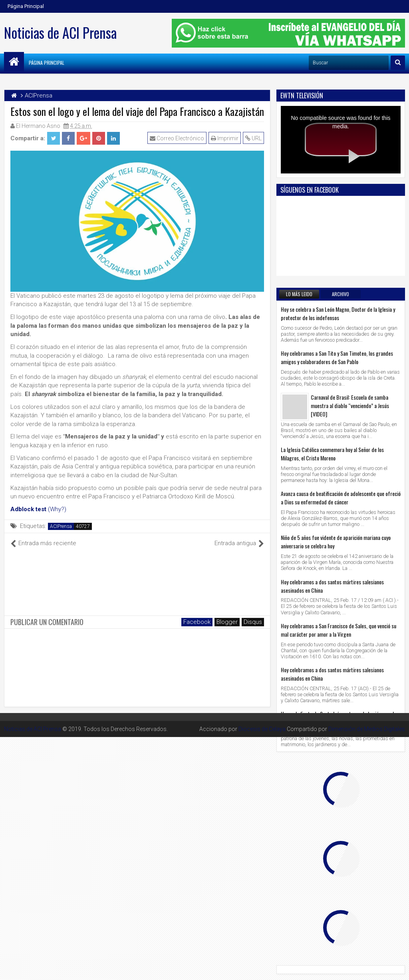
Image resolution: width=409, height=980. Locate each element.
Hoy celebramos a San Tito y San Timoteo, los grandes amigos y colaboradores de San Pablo (337, 357)
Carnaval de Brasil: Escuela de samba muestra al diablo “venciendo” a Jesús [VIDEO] (350, 405)
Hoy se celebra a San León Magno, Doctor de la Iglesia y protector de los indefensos (338, 313)
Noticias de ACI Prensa (60, 32)
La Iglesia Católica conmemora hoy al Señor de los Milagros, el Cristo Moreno (332, 454)
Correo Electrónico (177, 138)
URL (253, 138)
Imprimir (225, 138)
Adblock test (28, 509)
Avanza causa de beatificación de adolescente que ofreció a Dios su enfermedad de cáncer (341, 498)
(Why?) (57, 509)
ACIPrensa (61, 526)
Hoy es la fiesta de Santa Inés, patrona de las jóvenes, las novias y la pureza (340, 718)
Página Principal (26, 6)
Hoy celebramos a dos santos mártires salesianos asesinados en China (332, 586)
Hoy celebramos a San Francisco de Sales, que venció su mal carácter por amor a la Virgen (339, 630)
